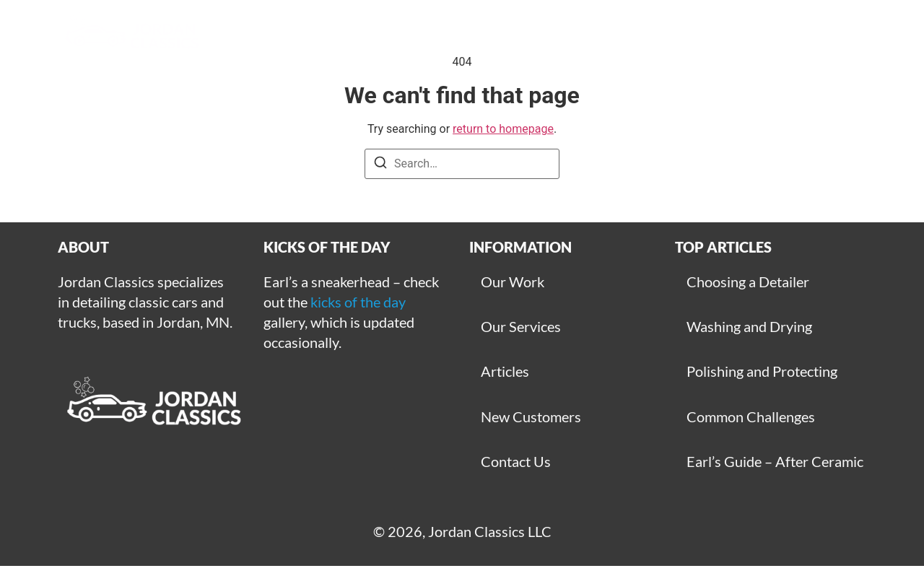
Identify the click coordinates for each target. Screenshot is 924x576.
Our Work (513, 282)
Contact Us (516, 461)
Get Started (555, 36)
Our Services (521, 326)
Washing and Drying (749, 326)
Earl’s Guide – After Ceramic (775, 461)
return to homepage (503, 129)
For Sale (827, 36)
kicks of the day (358, 302)
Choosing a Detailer (748, 282)
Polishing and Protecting (762, 371)
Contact (740, 36)
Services (456, 36)
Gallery (369, 36)
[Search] (380, 165)
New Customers (531, 416)
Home (290, 36)
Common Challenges (751, 416)
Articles (653, 36)
